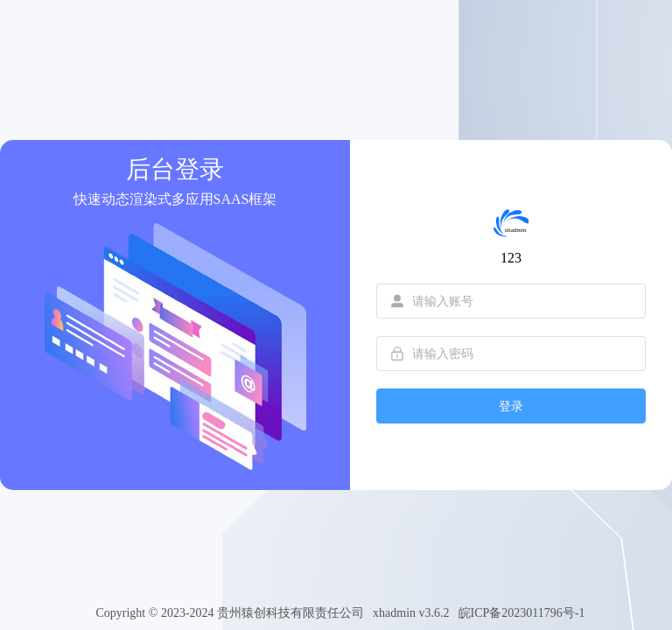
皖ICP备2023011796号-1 (522, 613)
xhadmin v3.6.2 (411, 613)
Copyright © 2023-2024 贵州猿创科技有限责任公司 (230, 613)
